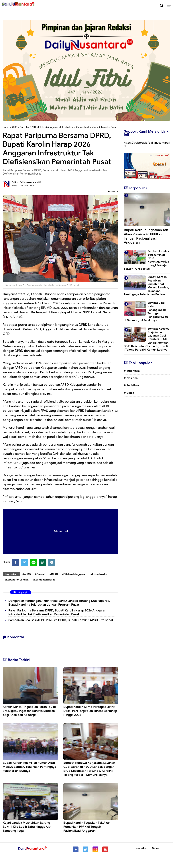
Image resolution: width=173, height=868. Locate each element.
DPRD (33, 127)
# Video (129, 393)
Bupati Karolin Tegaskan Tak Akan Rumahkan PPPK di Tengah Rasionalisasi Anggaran (87, 827)
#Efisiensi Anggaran (74, 574)
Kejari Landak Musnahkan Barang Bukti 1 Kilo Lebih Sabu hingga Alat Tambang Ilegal (27, 827)
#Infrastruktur (99, 574)
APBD (14, 127)
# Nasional (131, 378)
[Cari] (162, 6)
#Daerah (40, 574)
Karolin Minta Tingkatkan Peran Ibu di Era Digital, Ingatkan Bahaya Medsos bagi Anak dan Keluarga (29, 711)
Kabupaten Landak (86, 127)
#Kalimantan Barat (44, 580)
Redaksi (141, 848)
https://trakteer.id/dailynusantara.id (147, 144)
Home (6, 127)
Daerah (24, 127)
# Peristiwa (131, 385)
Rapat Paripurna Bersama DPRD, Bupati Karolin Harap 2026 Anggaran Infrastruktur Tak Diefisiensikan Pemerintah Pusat (57, 612)
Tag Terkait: (11, 574)
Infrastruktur (67, 127)
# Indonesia (132, 371)
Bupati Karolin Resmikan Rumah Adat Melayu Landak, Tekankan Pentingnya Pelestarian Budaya (29, 767)
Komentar (113, 191)
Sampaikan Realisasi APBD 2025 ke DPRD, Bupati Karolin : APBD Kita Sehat (61, 620)
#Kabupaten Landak (16, 580)
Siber (156, 848)
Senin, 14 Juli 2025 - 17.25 (23, 186)
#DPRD (54, 574)
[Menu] (170, 5)
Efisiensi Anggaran (48, 127)
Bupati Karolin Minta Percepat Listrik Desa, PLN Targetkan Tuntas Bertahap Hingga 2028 (90, 711)
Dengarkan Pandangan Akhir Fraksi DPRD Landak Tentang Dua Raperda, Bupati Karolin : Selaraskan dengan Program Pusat (59, 603)
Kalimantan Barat (108, 127)
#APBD (27, 574)
